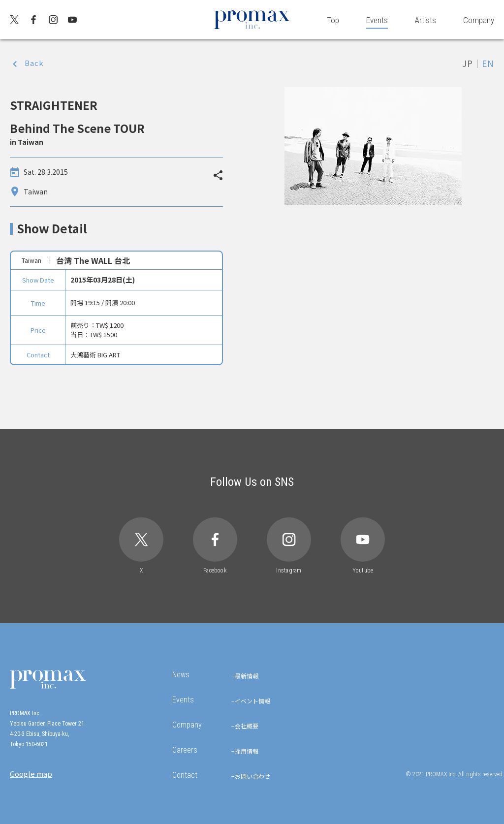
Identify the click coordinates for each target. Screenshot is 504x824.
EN (488, 63)
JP (468, 63)
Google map (31, 774)
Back (34, 63)
